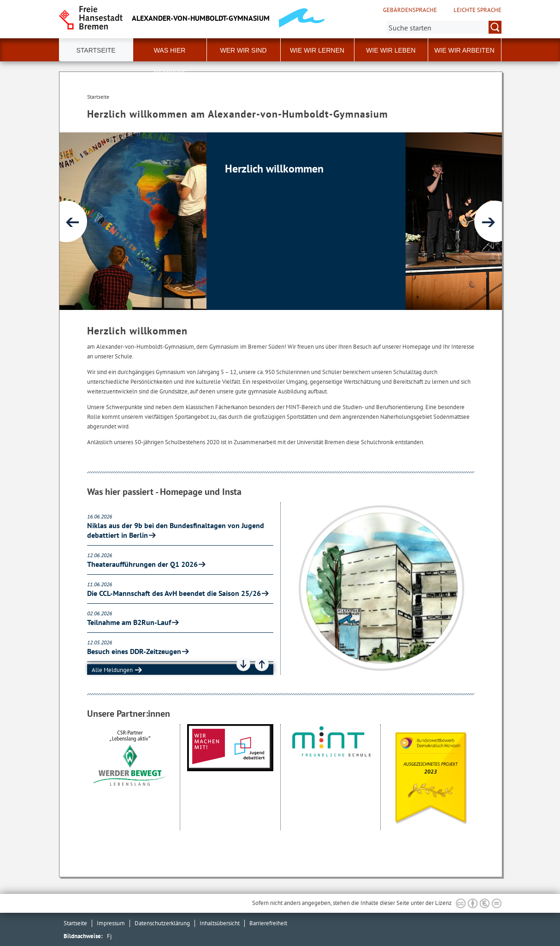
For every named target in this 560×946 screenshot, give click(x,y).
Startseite (75, 923)
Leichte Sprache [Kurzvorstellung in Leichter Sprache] (477, 10)
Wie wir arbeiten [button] (464, 50)
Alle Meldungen (112, 670)
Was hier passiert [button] (170, 54)
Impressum (111, 923)
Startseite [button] (96, 50)
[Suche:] (444, 27)
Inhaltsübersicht (220, 923)
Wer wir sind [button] (243, 50)
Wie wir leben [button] (391, 50)
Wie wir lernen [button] (317, 50)
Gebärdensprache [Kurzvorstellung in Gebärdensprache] (410, 10)
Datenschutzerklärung (162, 923)
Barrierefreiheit (268, 923)
